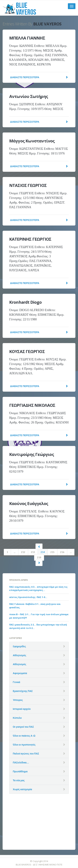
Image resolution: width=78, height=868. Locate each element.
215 (52, 552)
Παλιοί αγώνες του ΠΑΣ (26, 754)
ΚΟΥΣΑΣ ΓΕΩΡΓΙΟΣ (27, 351)
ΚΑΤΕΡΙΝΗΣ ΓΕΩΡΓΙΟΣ (30, 239)
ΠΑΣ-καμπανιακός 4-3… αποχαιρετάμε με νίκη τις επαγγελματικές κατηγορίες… (38, 589)
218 (39, 557)
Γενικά (17, 682)
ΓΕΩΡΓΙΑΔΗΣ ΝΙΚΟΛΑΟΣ (32, 405)
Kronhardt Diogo (25, 302)
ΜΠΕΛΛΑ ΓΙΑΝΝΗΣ (27, 38)
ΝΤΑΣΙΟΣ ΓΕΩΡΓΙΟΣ (28, 185)
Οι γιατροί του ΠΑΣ (23, 727)
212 (23, 552)
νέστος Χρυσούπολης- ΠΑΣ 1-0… (28, 597)
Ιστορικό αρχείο (22, 709)
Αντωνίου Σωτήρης (29, 96)
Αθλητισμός (20, 655)
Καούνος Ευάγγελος (29, 503)
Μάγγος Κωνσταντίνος (32, 141)
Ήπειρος (18, 700)
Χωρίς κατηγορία (22, 789)
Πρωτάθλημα (20, 771)
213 (33, 552)
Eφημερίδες (19, 646)
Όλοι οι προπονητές (24, 745)
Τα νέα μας (19, 780)
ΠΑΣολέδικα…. (21, 762)
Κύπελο (17, 718)
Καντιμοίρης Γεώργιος (32, 454)
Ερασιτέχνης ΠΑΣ (23, 691)
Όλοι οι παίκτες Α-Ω (24, 736)
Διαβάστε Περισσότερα (39, 77)
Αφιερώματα (20, 673)
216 (62, 552)
